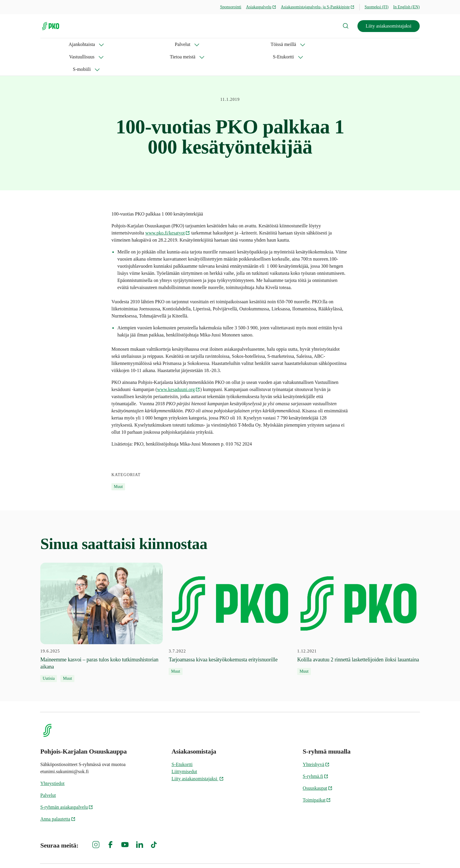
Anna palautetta (58, 794)
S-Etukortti (258, 44)
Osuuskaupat (318, 763)
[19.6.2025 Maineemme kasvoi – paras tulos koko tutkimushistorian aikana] (102, 598)
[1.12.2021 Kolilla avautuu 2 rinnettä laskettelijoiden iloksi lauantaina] (358, 594)
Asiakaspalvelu (261, 7)
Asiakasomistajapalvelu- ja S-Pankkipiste (318, 7)
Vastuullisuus (174, 44)
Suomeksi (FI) (377, 7)
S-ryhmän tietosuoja (355, 853)
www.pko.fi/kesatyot (168, 208)
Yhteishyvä (316, 739)
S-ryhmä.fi (316, 751)
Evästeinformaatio (402, 853)
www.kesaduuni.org (179, 364)
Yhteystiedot (52, 758)
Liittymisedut (184, 747)
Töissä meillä (130, 44)
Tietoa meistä (217, 44)
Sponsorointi (231, 7)
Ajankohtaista (53, 44)
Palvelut (92, 44)
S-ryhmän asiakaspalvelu (67, 782)
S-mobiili (295, 44)
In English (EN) (407, 7)
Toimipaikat (317, 775)
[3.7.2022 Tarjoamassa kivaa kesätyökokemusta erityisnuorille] (230, 594)
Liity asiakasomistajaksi (389, 26)
